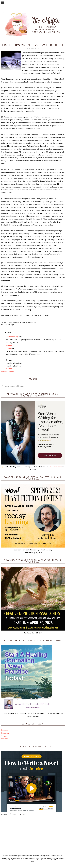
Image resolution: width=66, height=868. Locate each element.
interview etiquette (9, 325)
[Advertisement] (33, 835)
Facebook (5, 730)
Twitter (4, 736)
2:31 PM (9, 345)
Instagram (5, 733)
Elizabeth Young (12, 337)
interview (32, 322)
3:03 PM (9, 369)
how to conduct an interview (16, 322)
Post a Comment (8, 372)
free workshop (56, 467)
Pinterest (5, 739)
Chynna (9, 348)
